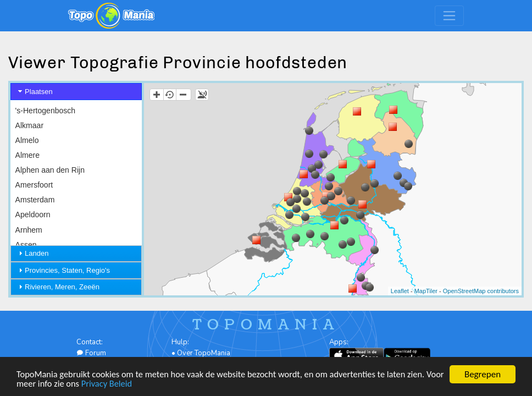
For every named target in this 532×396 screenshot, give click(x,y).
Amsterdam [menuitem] (35, 200)
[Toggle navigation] (449, 16)
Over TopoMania (204, 353)
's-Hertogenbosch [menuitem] (46, 111)
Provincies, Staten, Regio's (67, 270)
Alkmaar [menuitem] (29, 125)
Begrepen (483, 374)
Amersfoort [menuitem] (34, 185)
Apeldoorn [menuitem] (33, 215)
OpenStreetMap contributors (481, 291)
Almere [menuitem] (27, 155)
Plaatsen (39, 92)
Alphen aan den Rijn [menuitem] (50, 170)
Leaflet (400, 291)
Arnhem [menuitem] (29, 230)
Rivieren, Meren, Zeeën (62, 287)
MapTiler (426, 291)
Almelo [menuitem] (27, 140)
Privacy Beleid (130, 383)
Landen (37, 253)
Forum (91, 353)
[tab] (76, 92)
